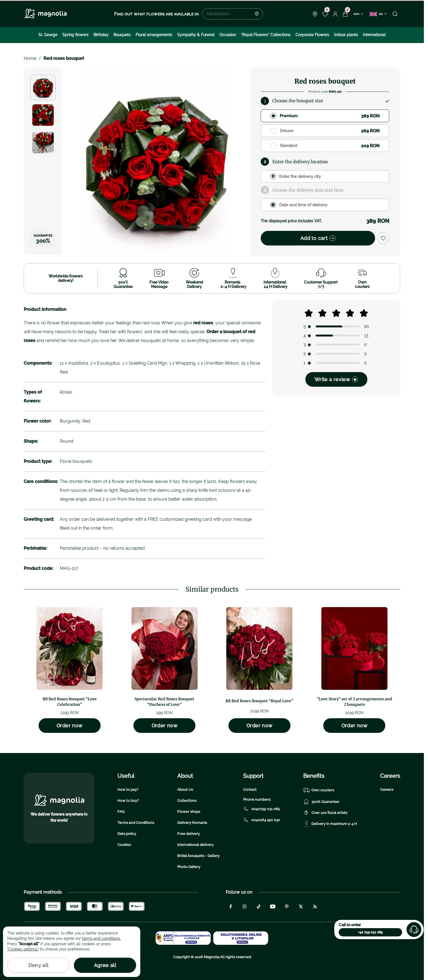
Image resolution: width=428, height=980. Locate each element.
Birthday (101, 35)
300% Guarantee (321, 802)
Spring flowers (75, 35)
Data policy (127, 834)
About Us (185, 790)
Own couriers (319, 790)
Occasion (228, 35)
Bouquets (122, 35)
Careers (387, 790)
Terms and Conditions (136, 823)
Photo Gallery (189, 867)
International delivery (195, 845)
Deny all (38, 965)
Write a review (336, 379)
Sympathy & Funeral (196, 35)
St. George (48, 35)
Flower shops (189, 812)
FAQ (121, 812)
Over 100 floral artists (325, 813)
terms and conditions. (102, 938)
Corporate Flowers (312, 35)
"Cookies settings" (23, 949)
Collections (187, 801)
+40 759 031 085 (370, 932)
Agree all (105, 965)
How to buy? (128, 801)
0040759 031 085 (261, 809)
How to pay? (128, 790)
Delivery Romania (192, 823)
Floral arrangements (154, 35)
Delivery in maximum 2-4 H (330, 824)
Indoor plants (346, 35)
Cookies (124, 845)
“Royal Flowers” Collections (266, 35)
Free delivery (189, 834)
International (374, 35)
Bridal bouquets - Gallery (198, 856)
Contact (250, 790)
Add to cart (318, 238)
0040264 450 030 (262, 820)
